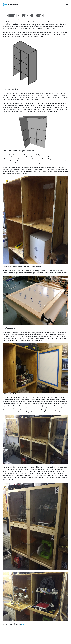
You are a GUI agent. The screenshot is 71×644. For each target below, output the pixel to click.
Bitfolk (43, 641)
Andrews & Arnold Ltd (35, 641)
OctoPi (59, 95)
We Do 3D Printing (54, 641)
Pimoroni (47, 641)
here (22, 624)
